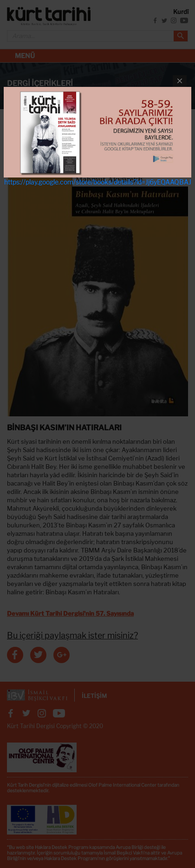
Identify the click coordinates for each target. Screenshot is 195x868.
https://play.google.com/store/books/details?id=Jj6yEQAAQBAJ (98, 182)
